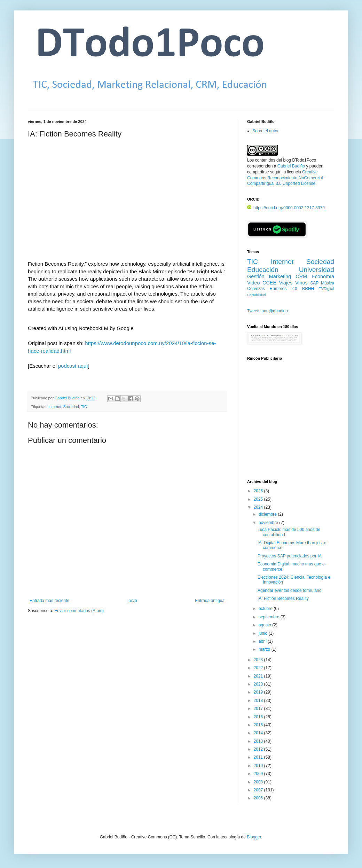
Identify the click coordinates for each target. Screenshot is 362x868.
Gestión (256, 276)
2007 (259, 790)
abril (263, 641)
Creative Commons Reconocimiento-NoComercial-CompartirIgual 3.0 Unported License (286, 178)
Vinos (301, 283)
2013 (259, 741)
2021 (259, 676)
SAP (314, 283)
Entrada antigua (210, 601)
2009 (259, 774)
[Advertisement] (291, 424)
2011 (259, 757)
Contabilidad (256, 295)
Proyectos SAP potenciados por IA (290, 556)
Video (254, 283)
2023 (259, 660)
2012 (259, 749)
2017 (259, 709)
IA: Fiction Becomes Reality (283, 599)
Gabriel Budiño (68, 398)
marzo (265, 649)
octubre (266, 609)
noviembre (269, 523)
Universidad (317, 270)
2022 (259, 668)
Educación (263, 270)
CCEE (269, 283)
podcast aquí (73, 366)
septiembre (270, 617)
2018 (259, 701)
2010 (259, 766)
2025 (259, 499)
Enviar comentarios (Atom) (79, 611)
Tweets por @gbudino (267, 311)
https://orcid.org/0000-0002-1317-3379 (286, 208)
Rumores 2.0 (284, 289)
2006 (259, 798)
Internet (55, 407)
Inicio (132, 601)
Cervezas (256, 289)
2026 (259, 491)
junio (264, 633)
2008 (259, 782)
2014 (259, 733)
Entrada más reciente (49, 601)
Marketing (280, 276)
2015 (259, 725)
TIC (84, 407)
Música (328, 283)
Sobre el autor (265, 131)
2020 (259, 684)
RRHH (308, 289)
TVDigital (326, 289)
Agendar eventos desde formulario (289, 591)
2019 (259, 692)
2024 (259, 507)
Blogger (254, 837)
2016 (259, 717)
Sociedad (71, 407)
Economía (323, 276)
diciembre (268, 514)
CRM (301, 276)
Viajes (286, 283)
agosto (265, 625)
